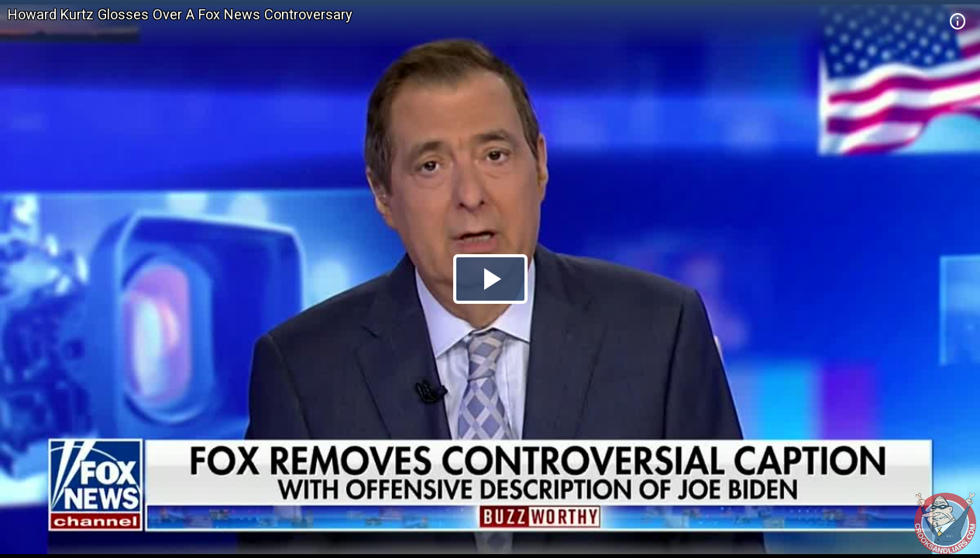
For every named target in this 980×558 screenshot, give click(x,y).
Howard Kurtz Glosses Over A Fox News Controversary (180, 14)
